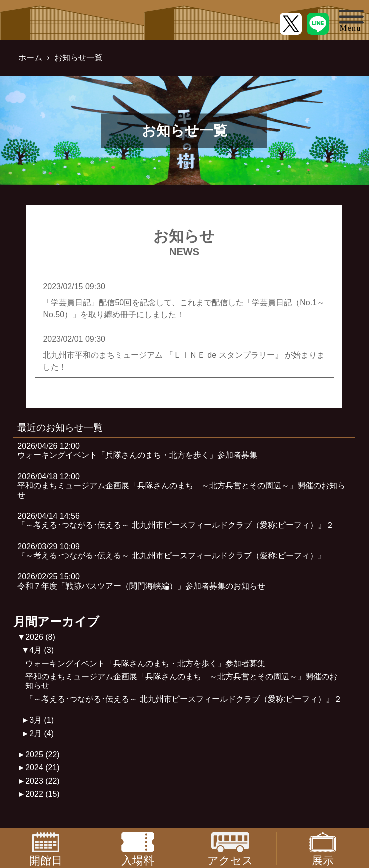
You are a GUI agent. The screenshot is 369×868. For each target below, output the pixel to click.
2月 (42, 733)
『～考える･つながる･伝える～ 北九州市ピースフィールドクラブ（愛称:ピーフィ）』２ (184, 699)
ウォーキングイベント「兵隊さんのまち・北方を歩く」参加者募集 (145, 663)
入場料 (138, 848)
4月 (42, 650)
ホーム (30, 58)
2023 (43, 781)
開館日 (46, 848)
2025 (43, 754)
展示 (323, 848)
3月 (42, 720)
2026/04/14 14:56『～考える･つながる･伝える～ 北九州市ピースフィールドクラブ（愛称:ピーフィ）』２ (176, 521)
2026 (40, 637)
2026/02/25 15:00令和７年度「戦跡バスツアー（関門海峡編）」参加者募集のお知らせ (141, 581)
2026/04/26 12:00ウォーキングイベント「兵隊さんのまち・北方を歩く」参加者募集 (137, 451)
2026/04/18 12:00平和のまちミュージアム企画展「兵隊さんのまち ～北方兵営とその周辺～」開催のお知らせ (181, 486)
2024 (43, 767)
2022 (43, 794)
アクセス (230, 848)
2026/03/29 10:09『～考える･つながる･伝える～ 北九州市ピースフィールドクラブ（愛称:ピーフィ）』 (172, 551)
